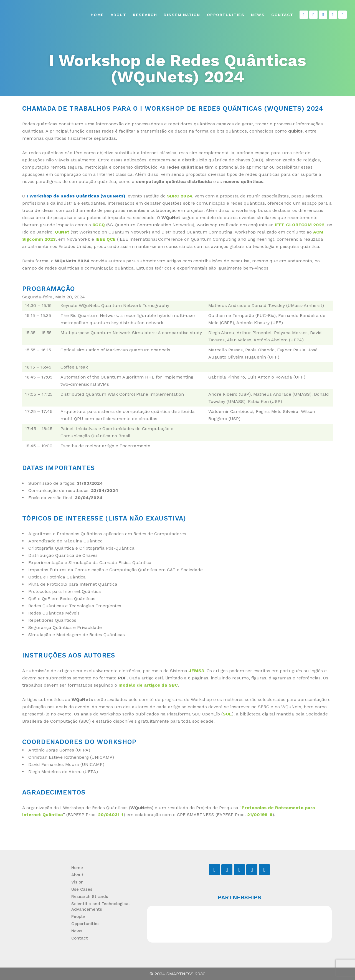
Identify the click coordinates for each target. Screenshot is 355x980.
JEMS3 (196, 671)
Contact (282, 15)
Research (145, 15)
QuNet (62, 232)
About (119, 15)
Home (97, 15)
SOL (227, 714)
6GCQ (99, 225)
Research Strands (90, 897)
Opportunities (226, 15)
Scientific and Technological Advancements (100, 907)
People (78, 916)
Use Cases (82, 889)
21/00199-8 (260, 815)
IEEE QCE (106, 239)
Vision (77, 882)
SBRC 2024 (180, 196)
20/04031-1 (111, 815)
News (258, 15)
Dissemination (182, 15)
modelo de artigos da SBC (148, 685)
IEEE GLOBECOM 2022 (300, 225)
